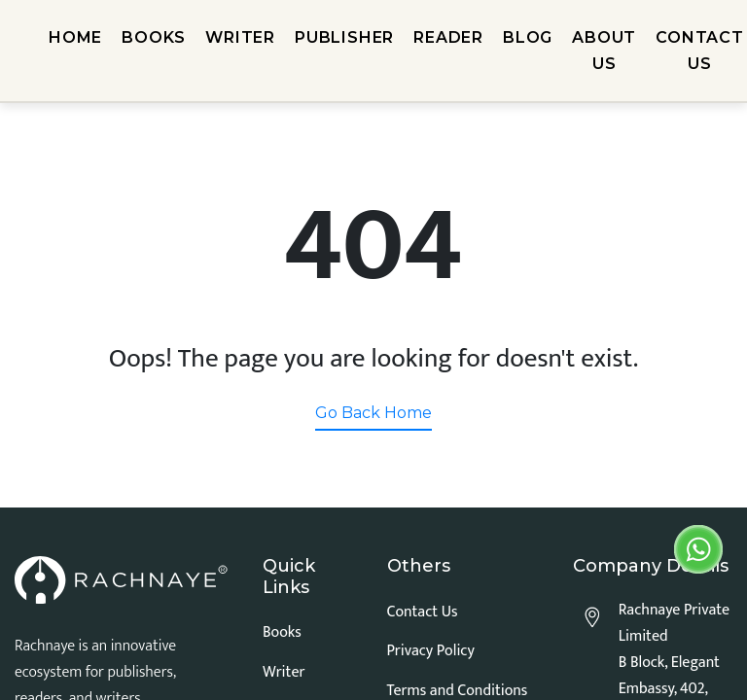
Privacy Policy (431, 651)
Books (282, 632)
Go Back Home (373, 413)
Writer (284, 672)
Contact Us (423, 612)
